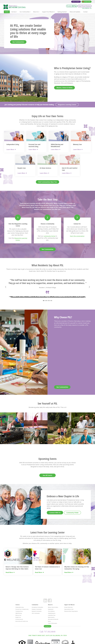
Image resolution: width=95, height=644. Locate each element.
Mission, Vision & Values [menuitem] (53, 607)
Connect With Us (55, 513)
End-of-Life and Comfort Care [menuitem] (22, 621)
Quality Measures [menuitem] (52, 613)
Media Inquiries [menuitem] (51, 617)
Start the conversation (77, 236)
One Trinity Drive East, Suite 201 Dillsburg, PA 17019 (47, 635)
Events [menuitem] (49, 621)
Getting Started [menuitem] (62, 12)
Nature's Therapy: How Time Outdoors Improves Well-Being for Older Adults (17, 568)
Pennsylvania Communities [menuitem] (37, 607)
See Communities (18, 42)
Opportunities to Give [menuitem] (69, 609)
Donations (87, 2)
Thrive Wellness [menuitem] (51, 611)
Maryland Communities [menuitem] (37, 611)
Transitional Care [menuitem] (19, 611)
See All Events (47, 475)
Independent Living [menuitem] (20, 607)
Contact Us (47, 626)
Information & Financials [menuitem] (53, 619)
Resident (72, 6)
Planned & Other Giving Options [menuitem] (71, 611)
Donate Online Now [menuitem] (68, 607)
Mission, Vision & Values (64, 88)
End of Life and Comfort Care (70, 169)
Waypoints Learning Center (67, 105)
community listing (49, 236)
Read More (9, 572)
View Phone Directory (85, 6)
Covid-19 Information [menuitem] (53, 623)
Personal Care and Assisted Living (34, 145)
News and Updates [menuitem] (75, 12)
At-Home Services (45, 168)
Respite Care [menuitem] (18, 617)
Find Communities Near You (47, 182)
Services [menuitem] (14, 12)
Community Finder (72, 513)
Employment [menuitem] (51, 609)
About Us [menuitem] (36, 12)
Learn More (10, 149)
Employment (76, 2)
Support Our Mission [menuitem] (48, 12)
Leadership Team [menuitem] (52, 615)
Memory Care (77, 144)
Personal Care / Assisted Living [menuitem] (22, 609)
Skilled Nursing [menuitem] (19, 613)
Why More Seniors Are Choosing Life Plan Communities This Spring (77, 568)
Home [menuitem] (7, 12)
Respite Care (22, 168)
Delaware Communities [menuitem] (37, 609)
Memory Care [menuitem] (18, 615)
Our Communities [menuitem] (25, 12)
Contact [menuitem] (85, 12)
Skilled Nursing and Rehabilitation (57, 145)
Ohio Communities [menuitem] (36, 613)
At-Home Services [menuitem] (19, 619)
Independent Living (13, 144)
